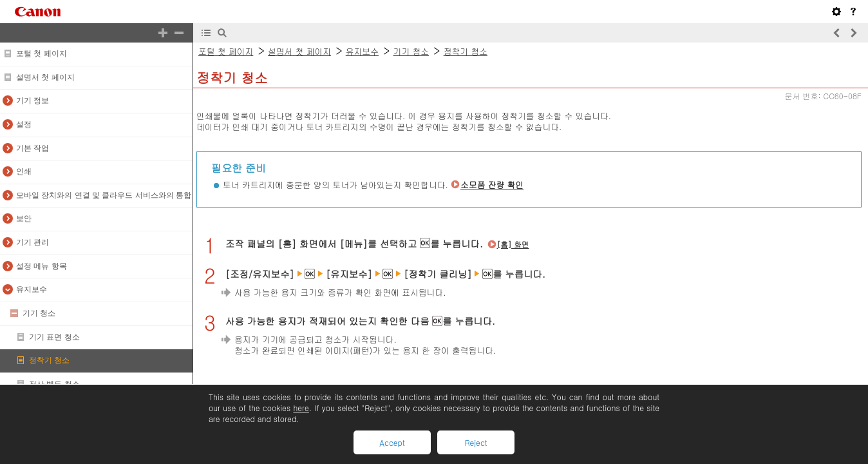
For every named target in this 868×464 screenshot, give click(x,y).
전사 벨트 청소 (54, 384)
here (301, 408)
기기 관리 (33, 242)
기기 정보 (33, 101)
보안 (24, 218)
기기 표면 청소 (54, 337)
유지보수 (32, 289)
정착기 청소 (49, 360)
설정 (24, 124)
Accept (392, 442)
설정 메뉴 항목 (42, 266)
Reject (476, 442)
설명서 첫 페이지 (45, 77)
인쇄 (24, 171)
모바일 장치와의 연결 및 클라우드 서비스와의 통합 (104, 195)
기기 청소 (39, 313)
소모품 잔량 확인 (492, 185)
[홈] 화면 (513, 244)
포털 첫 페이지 (42, 53)
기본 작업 (33, 148)
